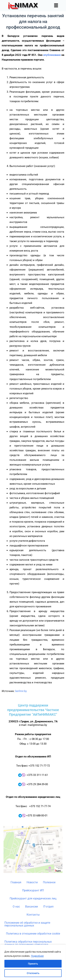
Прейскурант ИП (33, 890)
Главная (16, 882)
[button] (56, 6)
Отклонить (33, 973)
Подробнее (37, 956)
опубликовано (52, 55)
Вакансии (32, 907)
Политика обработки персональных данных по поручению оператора (28, 943)
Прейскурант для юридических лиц (33, 898)
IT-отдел (48, 907)
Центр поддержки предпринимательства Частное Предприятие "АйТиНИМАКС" (33, 710)
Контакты (33, 915)
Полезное (49, 882)
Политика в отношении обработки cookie (33, 934)
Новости (32, 882)
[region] (33, 962)
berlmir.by (21, 691)
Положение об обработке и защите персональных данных (27, 924)
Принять (33, 964)
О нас (16, 907)
